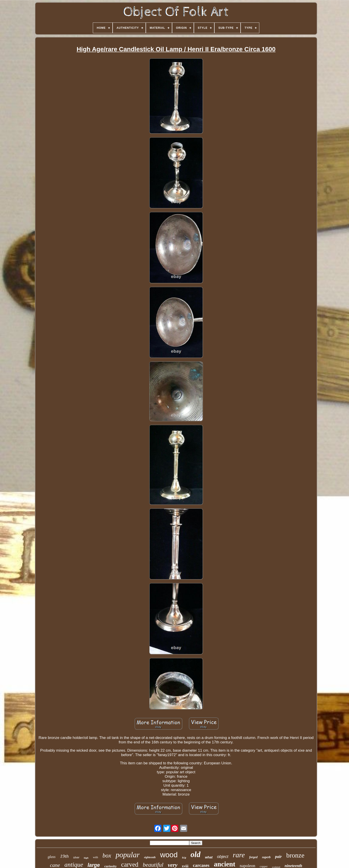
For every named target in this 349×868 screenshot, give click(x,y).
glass (52, 857)
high (86, 858)
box (107, 856)
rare (239, 855)
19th (64, 856)
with (95, 857)
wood (169, 855)
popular (128, 855)
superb (266, 857)
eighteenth (150, 857)
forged (253, 857)
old (196, 855)
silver (76, 858)
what (209, 857)
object (223, 857)
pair (278, 857)
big (184, 858)
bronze (295, 855)
